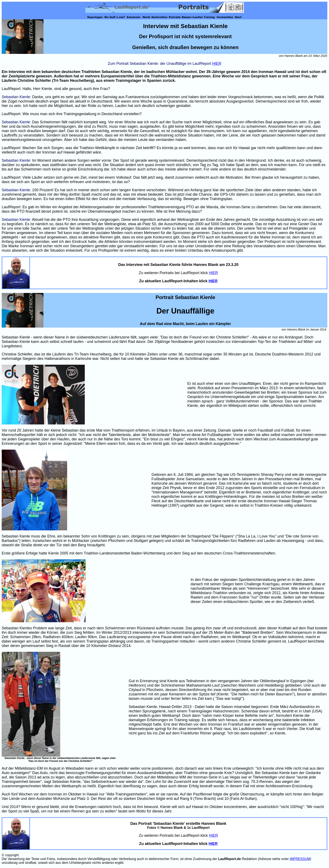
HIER (217, 64)
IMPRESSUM (300, 859)
